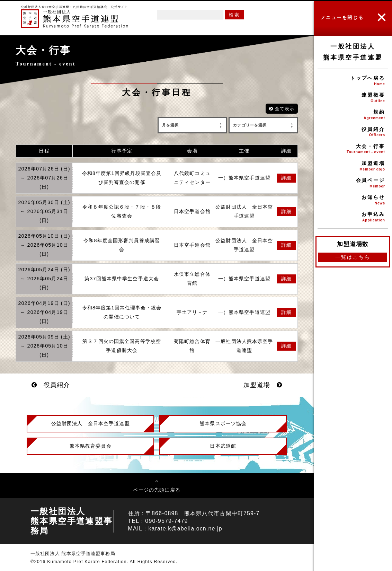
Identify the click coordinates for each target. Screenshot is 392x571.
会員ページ (353, 183)
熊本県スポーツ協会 (223, 423)
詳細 (286, 178)
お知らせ (353, 200)
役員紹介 (353, 133)
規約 (353, 115)
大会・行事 (353, 150)
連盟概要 (353, 98)
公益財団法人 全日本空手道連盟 (91, 423)
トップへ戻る (353, 81)
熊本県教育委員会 (91, 446)
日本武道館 (223, 446)
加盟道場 (353, 166)
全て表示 (282, 109)
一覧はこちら (353, 257)
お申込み (353, 217)
